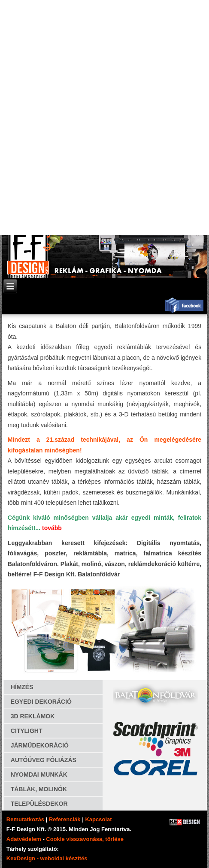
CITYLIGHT (27, 731)
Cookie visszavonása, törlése (85, 839)
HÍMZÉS (22, 687)
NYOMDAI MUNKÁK (39, 775)
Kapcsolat (98, 819)
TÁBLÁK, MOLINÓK (39, 789)
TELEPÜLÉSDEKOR (39, 804)
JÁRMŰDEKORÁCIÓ (40, 745)
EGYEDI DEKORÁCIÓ (41, 702)
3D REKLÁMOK (33, 716)
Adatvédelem (24, 839)
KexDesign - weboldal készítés (47, 858)
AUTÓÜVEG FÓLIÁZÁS (44, 760)
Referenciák (65, 819)
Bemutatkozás (25, 819)
